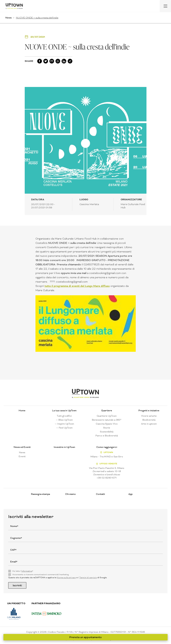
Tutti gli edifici (64, 416)
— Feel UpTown (64, 428)
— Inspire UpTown (64, 424)
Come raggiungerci (107, 447)
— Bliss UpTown (64, 420)
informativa (27, 571)
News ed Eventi (22, 447)
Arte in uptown (149, 424)
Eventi (22, 456)
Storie (107, 428)
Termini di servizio (88, 578)
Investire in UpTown (64, 447)
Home (22, 411)
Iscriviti (17, 585)
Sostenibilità (107, 432)
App (130, 494)
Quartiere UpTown (107, 416)
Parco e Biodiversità (107, 436)
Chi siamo (70, 494)
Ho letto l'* (23, 571)
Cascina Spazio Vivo (107, 424)
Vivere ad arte (149, 416)
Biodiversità (149, 420)
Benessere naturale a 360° (107, 420)
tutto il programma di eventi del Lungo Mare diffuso (77, 286)
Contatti (100, 494)
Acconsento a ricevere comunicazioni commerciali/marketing (41, 575)
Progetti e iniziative (149, 411)
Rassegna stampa (40, 494)
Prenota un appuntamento (85, 637)
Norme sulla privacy (66, 578)
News (9, 18)
